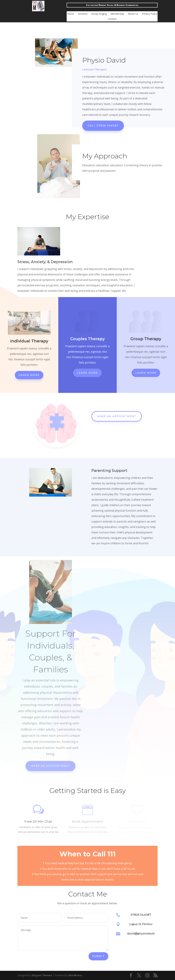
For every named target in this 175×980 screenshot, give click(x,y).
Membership (117, 14)
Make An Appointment (117, 416)
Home (71, 14)
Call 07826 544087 (103, 126)
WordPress (75, 975)
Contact (112, 19)
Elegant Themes (42, 975)
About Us (133, 14)
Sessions (83, 14)
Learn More (29, 375)
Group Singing (99, 14)
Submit (98, 956)
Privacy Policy (150, 14)
